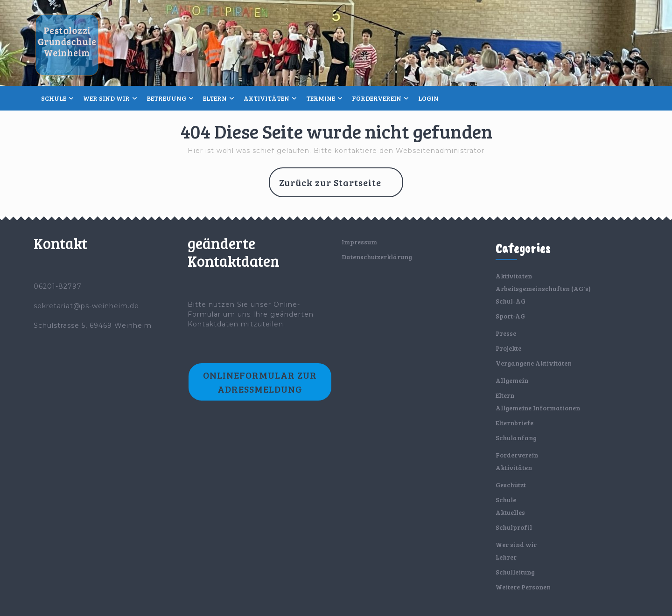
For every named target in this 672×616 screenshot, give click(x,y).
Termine (321, 98)
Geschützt (511, 485)
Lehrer (506, 557)
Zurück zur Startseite (341, 186)
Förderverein (377, 98)
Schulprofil (514, 527)
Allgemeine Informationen (538, 408)
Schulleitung (515, 572)
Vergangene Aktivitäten (534, 363)
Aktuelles (510, 512)
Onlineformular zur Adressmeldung (260, 382)
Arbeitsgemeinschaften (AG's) (543, 288)
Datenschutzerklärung (377, 257)
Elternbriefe (514, 423)
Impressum (359, 242)
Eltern (215, 98)
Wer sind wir (106, 98)
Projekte (508, 348)
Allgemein (512, 380)
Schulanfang (516, 438)
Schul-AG (511, 301)
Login (428, 98)
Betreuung (166, 98)
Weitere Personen (523, 587)
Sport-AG (510, 316)
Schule (54, 98)
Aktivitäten (266, 98)
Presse (506, 333)
